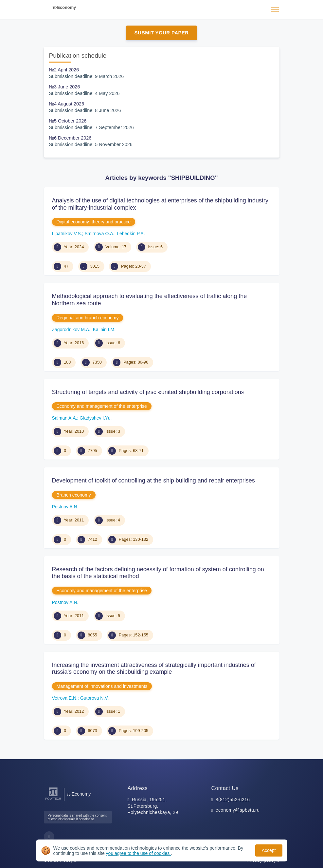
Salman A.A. (65, 418)
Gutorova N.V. (94, 698)
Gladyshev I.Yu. (96, 418)
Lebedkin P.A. (131, 234)
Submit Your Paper (162, 33)
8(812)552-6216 (233, 800)
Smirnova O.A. (99, 234)
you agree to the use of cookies (138, 853)
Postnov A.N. (65, 507)
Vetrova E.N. (65, 698)
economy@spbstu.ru (238, 810)
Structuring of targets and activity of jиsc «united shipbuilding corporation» (148, 392)
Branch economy (74, 495)
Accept (269, 850)
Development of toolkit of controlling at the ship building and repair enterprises (153, 481)
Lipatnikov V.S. (67, 234)
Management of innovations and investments (102, 686)
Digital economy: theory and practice (94, 222)
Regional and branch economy (88, 318)
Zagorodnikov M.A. (71, 330)
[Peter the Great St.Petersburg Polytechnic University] (53, 800)
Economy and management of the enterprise (102, 406)
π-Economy (64, 7)
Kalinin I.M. (104, 330)
